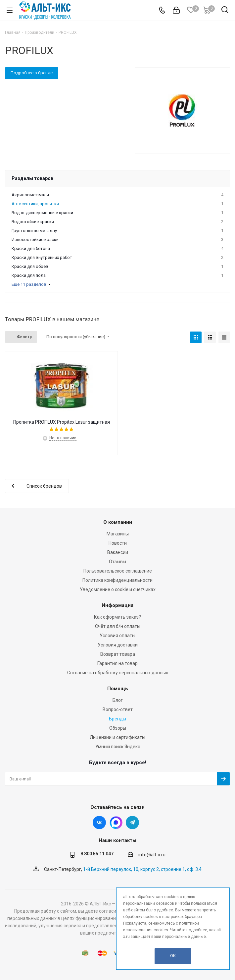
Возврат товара (118, 654)
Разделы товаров (32, 178)
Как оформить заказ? (117, 617)
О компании (118, 522)
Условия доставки (118, 645)
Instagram (116, 823)
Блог (118, 700)
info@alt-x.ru (152, 855)
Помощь (118, 689)
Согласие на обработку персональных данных (118, 673)
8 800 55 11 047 (97, 854)
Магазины (118, 534)
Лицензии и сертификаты (117, 737)
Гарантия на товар (117, 663)
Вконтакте (99, 823)
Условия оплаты (117, 636)
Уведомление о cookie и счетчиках (118, 589)
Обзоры (118, 728)
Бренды (117, 719)
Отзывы (117, 562)
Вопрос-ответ (118, 709)
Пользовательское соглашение (118, 571)
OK (173, 956)
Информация (117, 605)
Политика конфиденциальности (117, 580)
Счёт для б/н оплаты (118, 626)
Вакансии (118, 552)
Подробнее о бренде (32, 73)
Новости (118, 543)
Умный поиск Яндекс (118, 747)
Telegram (132, 823)
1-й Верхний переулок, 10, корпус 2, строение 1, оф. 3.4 (142, 869)
